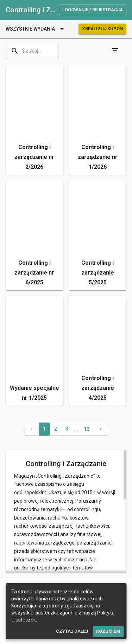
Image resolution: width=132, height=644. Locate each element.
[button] (34, 120)
